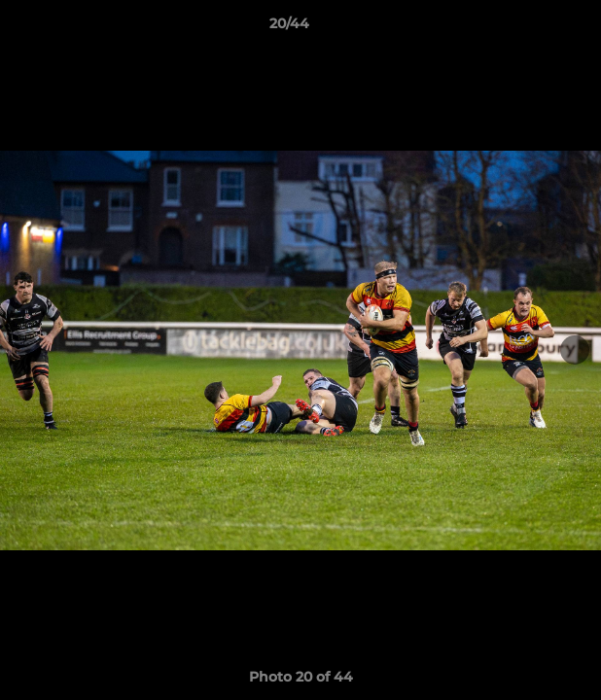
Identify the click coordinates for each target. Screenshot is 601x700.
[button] (531, 28)
